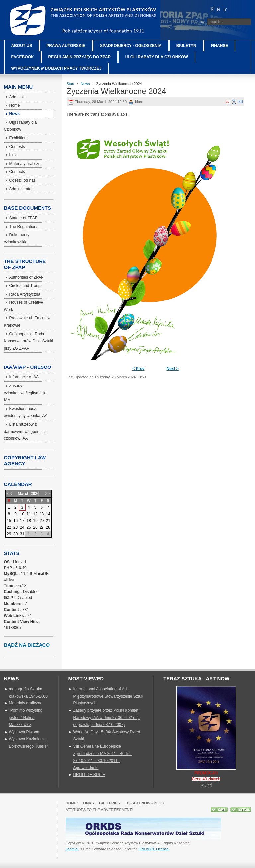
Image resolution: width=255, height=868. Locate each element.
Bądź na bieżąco (27, 645)
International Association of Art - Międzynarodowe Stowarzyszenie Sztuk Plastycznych (108, 696)
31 (22, 534)
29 (9, 534)
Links (88, 803)
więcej (206, 785)
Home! (72, 803)
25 (29, 527)
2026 (35, 494)
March (23, 494)
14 (48, 514)
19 (35, 521)
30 (15, 534)
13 (42, 514)
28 (48, 527)
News (85, 84)
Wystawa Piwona (24, 732)
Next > (173, 369)
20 (42, 521)
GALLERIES (109, 803)
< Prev (138, 369)
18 (29, 521)
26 (35, 527)
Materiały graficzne (26, 703)
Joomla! (72, 849)
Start (71, 84)
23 (15, 527)
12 (35, 514)
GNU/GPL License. (154, 849)
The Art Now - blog (145, 803)
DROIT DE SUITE (89, 775)
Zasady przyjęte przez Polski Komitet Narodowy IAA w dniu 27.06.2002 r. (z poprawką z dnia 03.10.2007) (106, 718)
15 (9, 521)
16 (15, 521)
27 (42, 527)
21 (48, 521)
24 (22, 527)
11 (29, 514)
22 (9, 527)
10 (22, 514)
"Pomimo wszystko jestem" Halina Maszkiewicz (26, 718)
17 (22, 521)
